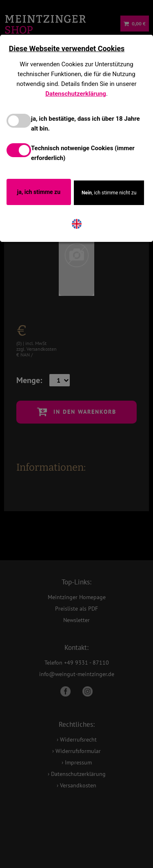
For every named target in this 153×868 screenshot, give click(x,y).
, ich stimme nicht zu (109, 193)
